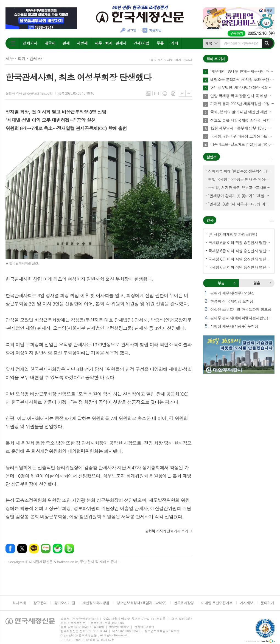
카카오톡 (34, 548)
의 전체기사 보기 (166, 531)
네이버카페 (58, 548)
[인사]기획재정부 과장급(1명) (233, 234)
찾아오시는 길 (65, 603)
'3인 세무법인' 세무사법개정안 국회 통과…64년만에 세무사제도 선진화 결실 (242, 88)
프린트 (165, 93)
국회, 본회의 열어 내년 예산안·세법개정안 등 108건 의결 (242, 112)
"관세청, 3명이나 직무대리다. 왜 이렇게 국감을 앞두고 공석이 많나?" (240, 204)
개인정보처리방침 (96, 603)
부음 (235, 283)
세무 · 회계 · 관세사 (110, 43)
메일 (156, 93)
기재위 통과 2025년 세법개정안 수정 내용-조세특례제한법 (242, 104)
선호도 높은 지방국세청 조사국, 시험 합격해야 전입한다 (242, 120)
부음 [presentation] (221, 283)
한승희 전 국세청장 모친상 (232, 301)
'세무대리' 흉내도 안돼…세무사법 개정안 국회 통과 (242, 72)
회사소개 (19, 603)
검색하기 (267, 43)
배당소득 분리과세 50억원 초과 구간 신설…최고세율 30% (242, 80)
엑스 (22, 548)
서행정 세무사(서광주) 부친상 (234, 326)
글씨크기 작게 (189, 93)
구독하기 (236, 33)
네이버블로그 (46, 548)
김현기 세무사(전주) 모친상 (232, 293)
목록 (148, 93)
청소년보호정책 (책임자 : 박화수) (142, 603)
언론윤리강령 (184, 603)
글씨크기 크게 (182, 93)
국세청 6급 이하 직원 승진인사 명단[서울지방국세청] (240, 251)
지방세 (82, 43)
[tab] (221, 283)
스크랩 (173, 93)
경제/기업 (141, 43)
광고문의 (40, 603)
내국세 (50, 43)
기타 (174, 43)
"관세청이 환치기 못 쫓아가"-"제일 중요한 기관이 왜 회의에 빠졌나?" (240, 196)
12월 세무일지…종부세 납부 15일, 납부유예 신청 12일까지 (242, 128)
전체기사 (30, 43)
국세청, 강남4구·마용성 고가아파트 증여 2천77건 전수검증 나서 (242, 136)
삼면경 (212, 157)
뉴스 (160, 60)
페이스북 (10, 548)
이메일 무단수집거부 (217, 603)
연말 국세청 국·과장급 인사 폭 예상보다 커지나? (242, 96)
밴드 (69, 548)
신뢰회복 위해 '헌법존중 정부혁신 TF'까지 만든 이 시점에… (240, 171)
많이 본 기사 (216, 59)
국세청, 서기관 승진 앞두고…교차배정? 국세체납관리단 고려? (240, 187)
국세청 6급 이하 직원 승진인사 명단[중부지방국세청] (240, 259)
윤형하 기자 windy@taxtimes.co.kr (29, 93)
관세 (66, 43)
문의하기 (267, 603)
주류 (160, 43)
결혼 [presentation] (257, 283)
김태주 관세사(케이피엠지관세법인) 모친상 (242, 318)
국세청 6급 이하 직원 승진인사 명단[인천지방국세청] (240, 267)
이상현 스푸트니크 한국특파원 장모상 (241, 309)
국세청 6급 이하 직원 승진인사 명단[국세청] (240, 243)
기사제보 (246, 603)
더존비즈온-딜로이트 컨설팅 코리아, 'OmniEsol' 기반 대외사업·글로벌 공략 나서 (242, 144)
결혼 (270, 283)
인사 (210, 220)
